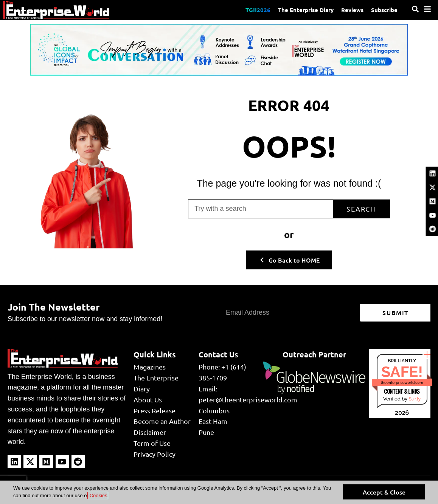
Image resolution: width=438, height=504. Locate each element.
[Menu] (427, 9)
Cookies (98, 495)
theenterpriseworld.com (402, 383)
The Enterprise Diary (306, 10)
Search (361, 209)
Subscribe (384, 10)
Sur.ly (415, 399)
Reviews (352, 10)
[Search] (415, 9)
